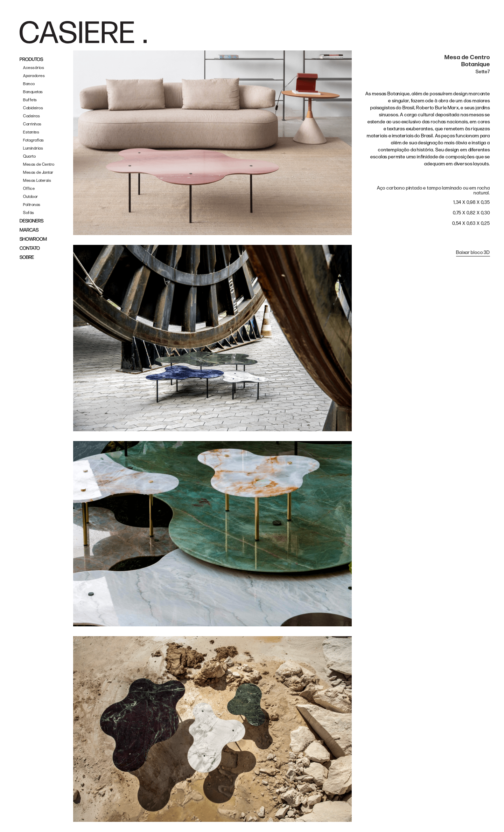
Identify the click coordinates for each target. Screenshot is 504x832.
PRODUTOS (31, 59)
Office (29, 189)
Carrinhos (32, 124)
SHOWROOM (33, 239)
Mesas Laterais (37, 181)
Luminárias (33, 148)
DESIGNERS (31, 221)
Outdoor (31, 197)
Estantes (31, 132)
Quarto (29, 156)
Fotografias (34, 140)
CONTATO (30, 248)
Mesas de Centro (39, 164)
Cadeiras (31, 116)
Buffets (30, 100)
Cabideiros (33, 108)
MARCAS (29, 230)
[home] (83, 32)
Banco (29, 84)
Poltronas (32, 205)
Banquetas (33, 92)
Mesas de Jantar (38, 173)
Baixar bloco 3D (473, 252)
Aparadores (34, 76)
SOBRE (27, 257)
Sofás (29, 213)
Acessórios (34, 68)
